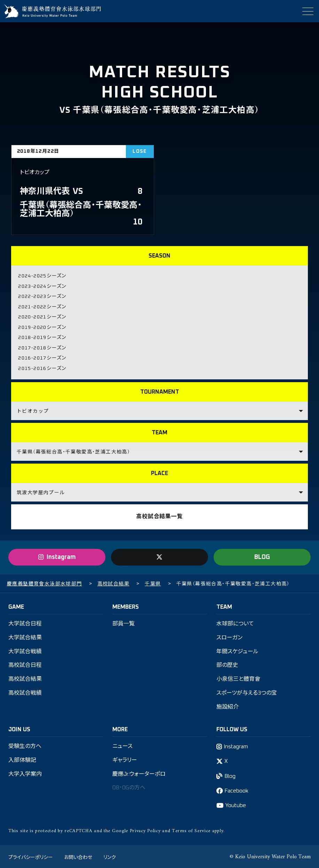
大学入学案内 (25, 773)
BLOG (262, 555)
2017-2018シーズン (42, 347)
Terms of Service (191, 830)
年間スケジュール (237, 650)
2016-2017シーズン (42, 357)
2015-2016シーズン (42, 367)
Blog (230, 775)
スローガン (229, 636)
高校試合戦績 (25, 692)
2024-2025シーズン (42, 276)
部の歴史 (227, 664)
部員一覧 (123, 622)
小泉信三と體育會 (238, 678)
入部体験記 (22, 759)
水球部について (235, 622)
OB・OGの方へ (130, 787)
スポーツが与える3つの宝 (247, 692)
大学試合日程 (25, 622)
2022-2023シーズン (42, 296)
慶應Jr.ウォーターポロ (139, 773)
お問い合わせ (78, 856)
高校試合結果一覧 (159, 515)
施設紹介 (228, 706)
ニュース (122, 745)
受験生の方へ (25, 745)
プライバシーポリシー (31, 856)
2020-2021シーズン (42, 316)
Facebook (237, 790)
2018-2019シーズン (42, 337)
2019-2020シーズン (42, 326)
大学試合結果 (25, 636)
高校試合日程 (25, 664)
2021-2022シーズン (42, 306)
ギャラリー (125, 759)
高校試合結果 (25, 678)
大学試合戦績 (25, 650)
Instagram (236, 745)
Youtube (236, 805)
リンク (110, 856)
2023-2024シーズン (42, 286)
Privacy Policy (145, 830)
